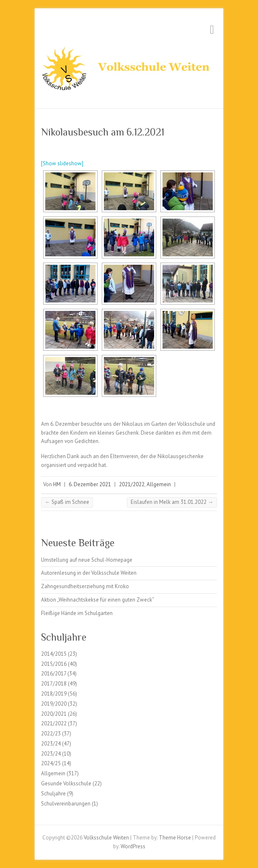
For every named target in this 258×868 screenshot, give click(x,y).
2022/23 (51, 734)
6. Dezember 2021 (90, 484)
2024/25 (51, 763)
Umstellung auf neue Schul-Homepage (87, 560)
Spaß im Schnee (67, 502)
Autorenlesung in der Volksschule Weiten (89, 573)
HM (57, 484)
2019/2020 (54, 704)
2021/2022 (132, 484)
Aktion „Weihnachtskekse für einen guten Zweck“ (98, 600)
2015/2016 (54, 664)
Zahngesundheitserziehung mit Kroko (85, 586)
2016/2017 (54, 674)
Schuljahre (53, 794)
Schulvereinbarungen (66, 804)
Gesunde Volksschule (66, 783)
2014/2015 (54, 654)
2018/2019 (54, 694)
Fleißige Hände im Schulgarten (77, 613)
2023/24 (51, 744)
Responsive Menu (212, 30)
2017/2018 (54, 684)
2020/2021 (54, 714)
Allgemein (159, 484)
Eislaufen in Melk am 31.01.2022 (172, 502)
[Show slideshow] (62, 163)
